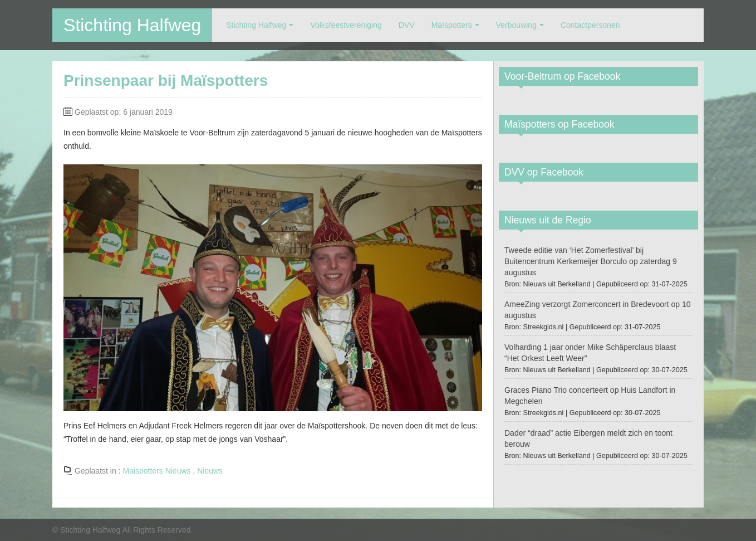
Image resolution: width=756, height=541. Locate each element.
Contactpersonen (590, 25)
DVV (407, 25)
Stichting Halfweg (132, 25)
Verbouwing (516, 25)
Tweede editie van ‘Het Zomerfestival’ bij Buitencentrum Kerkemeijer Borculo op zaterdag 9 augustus (591, 261)
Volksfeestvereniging (346, 25)
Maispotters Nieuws (156, 471)
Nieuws (210, 471)
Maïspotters (452, 25)
